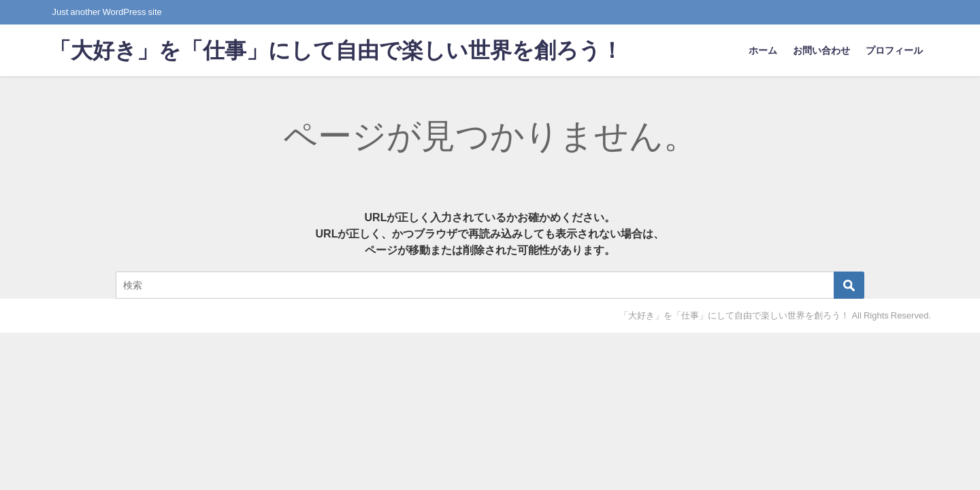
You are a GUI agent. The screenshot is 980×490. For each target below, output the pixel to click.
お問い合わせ (821, 50)
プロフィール (894, 50)
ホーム (763, 50)
